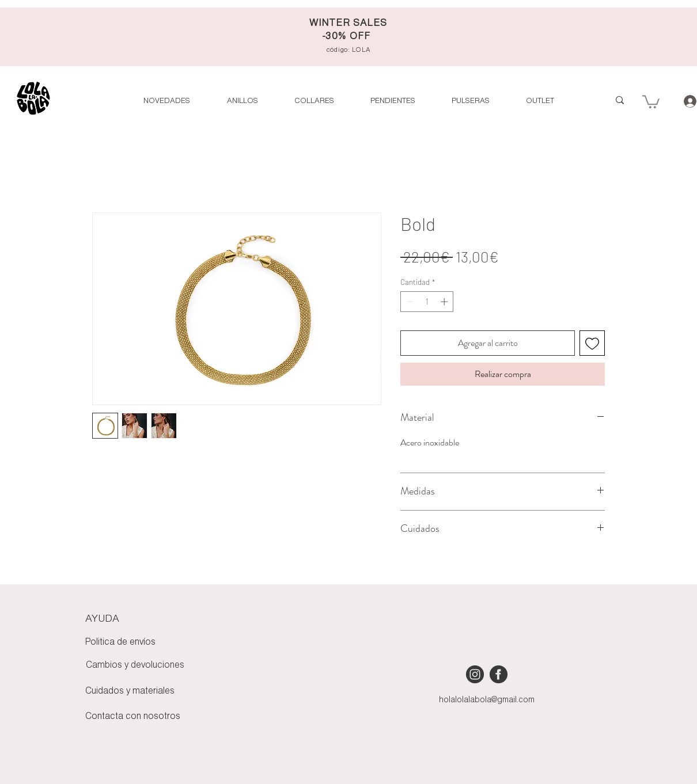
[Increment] (445, 302)
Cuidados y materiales (130, 691)
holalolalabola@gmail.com (487, 700)
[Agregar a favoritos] (592, 343)
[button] (540, 101)
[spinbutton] (427, 302)
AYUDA (102, 619)
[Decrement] (409, 302)
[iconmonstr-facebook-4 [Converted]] (499, 674)
